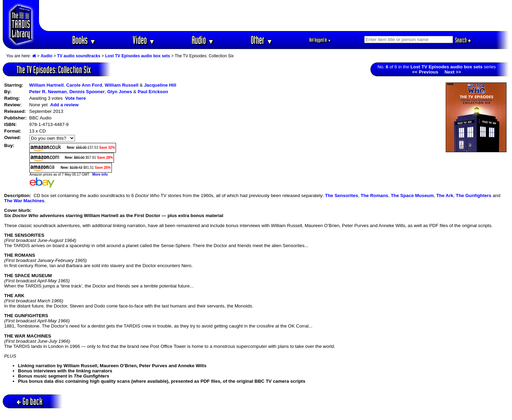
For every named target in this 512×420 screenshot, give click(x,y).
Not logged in (320, 40)
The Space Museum (412, 196)
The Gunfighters (474, 196)
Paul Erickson (153, 92)
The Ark (445, 196)
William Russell (122, 85)
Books (84, 40)
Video (144, 40)
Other (262, 40)
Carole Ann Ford (84, 85)
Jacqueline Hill (160, 85)
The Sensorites (342, 196)
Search (463, 40)
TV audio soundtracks (79, 56)
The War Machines (24, 201)
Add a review (64, 105)
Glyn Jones (119, 92)
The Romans (374, 196)
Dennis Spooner (87, 92)
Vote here (76, 98)
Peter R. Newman (48, 92)
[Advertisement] (274, 16)
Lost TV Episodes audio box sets (137, 56)
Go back (30, 401)
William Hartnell (47, 85)
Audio (203, 40)
